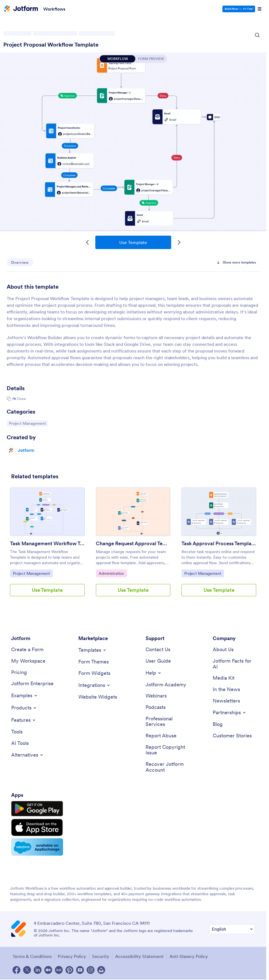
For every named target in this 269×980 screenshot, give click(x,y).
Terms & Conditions (32, 956)
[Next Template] (179, 242)
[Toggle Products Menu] (24, 708)
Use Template (133, 242)
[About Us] (223, 650)
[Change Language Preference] (232, 929)
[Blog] (218, 724)
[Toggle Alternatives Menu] (27, 755)
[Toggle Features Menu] (24, 720)
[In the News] (226, 690)
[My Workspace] (28, 661)
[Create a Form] (27, 650)
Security (101, 956)
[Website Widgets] (98, 697)
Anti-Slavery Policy (189, 956)
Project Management (27, 423)
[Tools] (17, 732)
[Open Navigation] (260, 9)
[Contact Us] (158, 650)
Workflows (54, 9)
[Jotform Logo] (21, 9)
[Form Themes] (94, 662)
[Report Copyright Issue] (167, 750)
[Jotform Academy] (166, 685)
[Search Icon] (257, 35)
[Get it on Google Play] (37, 809)
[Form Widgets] (94, 673)
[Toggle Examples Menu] (25, 696)
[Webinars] (156, 696)
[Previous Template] (88, 242)
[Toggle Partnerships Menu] (230, 713)
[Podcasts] (156, 707)
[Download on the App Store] (37, 827)
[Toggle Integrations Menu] (94, 685)
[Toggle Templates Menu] (93, 650)
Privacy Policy (72, 956)
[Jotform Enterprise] (32, 684)
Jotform (26, 450)
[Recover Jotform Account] (167, 767)
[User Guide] (158, 661)
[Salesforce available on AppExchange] (37, 847)
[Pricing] (19, 673)
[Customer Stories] (232, 736)
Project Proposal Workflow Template (51, 45)
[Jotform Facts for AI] (234, 664)
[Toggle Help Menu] (154, 673)
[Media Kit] (224, 678)
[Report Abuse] (161, 736)
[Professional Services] (167, 722)
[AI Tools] (20, 743)
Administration (113, 573)
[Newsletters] (226, 701)
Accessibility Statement (139, 956)
